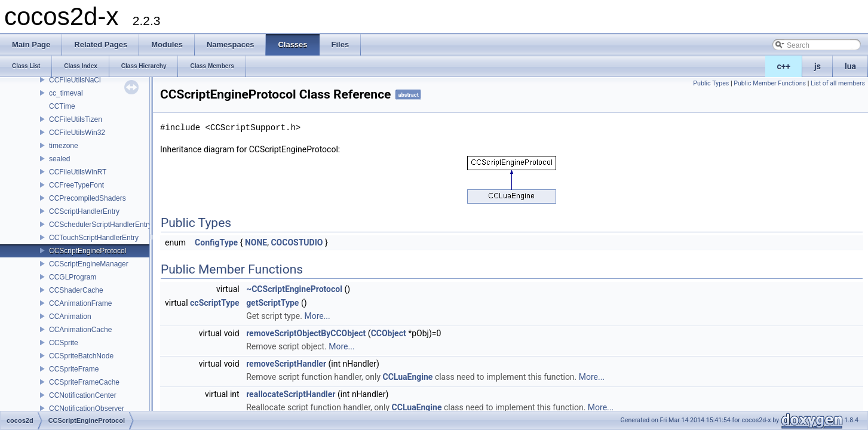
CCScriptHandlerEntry (84, 211)
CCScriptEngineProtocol (88, 251)
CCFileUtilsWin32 (77, 133)
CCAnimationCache (80, 330)
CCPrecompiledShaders (88, 198)
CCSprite (64, 343)
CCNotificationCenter (83, 395)
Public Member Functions (770, 83)
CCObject (389, 333)
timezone (64, 146)
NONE (256, 242)
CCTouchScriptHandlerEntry (94, 238)
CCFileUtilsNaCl (75, 80)
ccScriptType (215, 303)
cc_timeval (66, 93)
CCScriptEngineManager (89, 264)
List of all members (838, 83)
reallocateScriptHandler (291, 394)
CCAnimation (70, 317)
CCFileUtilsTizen (76, 119)
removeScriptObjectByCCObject (306, 333)
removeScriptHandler (286, 364)
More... (317, 316)
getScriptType (272, 303)
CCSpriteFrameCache (84, 382)
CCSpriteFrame (74, 369)
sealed (59, 159)
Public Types (711, 83)
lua (850, 66)
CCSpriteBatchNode (81, 356)
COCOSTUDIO (297, 242)
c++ (784, 66)
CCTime (62, 106)
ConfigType (216, 242)
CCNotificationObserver (87, 408)
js (818, 66)
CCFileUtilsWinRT (78, 172)
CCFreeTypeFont (76, 185)
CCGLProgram (73, 277)
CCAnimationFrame (80, 303)
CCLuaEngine (408, 377)
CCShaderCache (76, 290)
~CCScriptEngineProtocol (294, 289)
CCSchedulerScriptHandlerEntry (100, 225)
